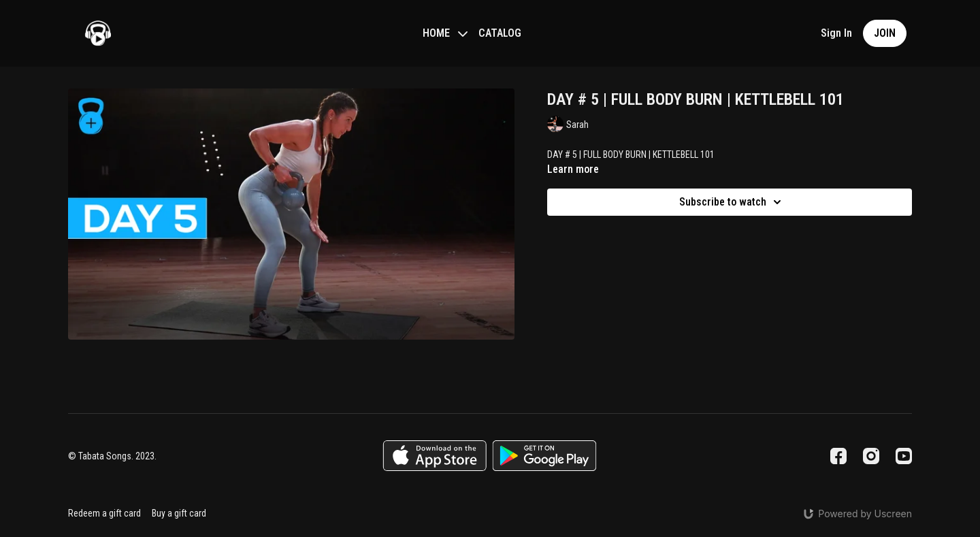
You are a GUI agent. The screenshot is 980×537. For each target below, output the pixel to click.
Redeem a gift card (104, 513)
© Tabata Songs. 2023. (112, 456)
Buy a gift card (179, 513)
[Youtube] (904, 456)
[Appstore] (435, 456)
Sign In (836, 33)
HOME (445, 33)
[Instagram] (871, 456)
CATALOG (500, 33)
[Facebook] (838, 456)
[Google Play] (544, 456)
